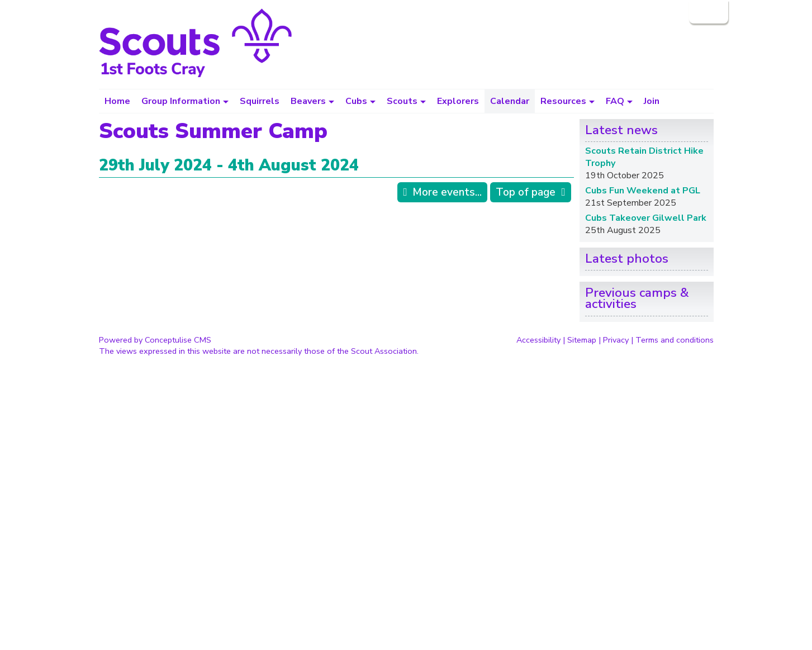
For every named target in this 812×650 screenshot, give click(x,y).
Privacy (616, 340)
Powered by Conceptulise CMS (155, 340)
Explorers (458, 101)
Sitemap (582, 340)
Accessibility (538, 340)
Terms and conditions (675, 340)
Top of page (526, 192)
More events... (447, 192)
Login (707, 12)
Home (117, 101)
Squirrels (260, 101)
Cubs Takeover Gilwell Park (646, 218)
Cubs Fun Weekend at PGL (643, 191)
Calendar (510, 101)
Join (652, 101)
